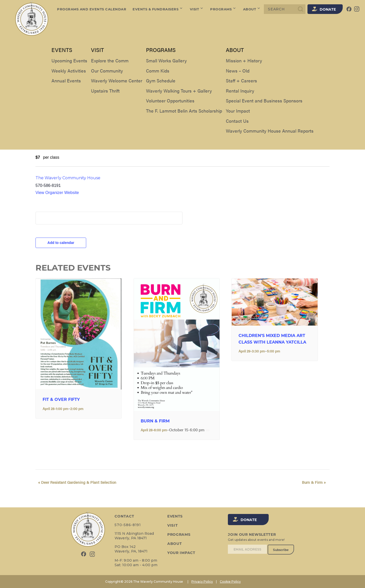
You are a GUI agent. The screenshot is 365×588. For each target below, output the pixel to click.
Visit (197, 9)
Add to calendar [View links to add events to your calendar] (61, 243)
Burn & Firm (155, 421)
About (252, 9)
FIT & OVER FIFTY (61, 399)
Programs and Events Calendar (92, 9)
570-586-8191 (127, 525)
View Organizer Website (57, 193)
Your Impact (181, 553)
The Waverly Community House (68, 178)
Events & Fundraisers (158, 9)
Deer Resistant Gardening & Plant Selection (75, 482)
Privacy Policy (202, 582)
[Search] (285, 9)
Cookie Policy (230, 582)
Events (175, 516)
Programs (224, 9)
